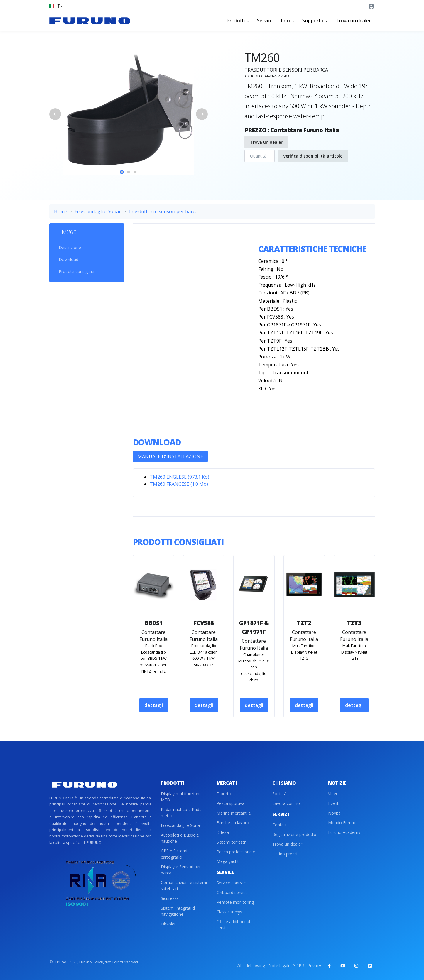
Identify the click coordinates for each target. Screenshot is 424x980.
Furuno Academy (344, 832)
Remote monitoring (235, 902)
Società (279, 794)
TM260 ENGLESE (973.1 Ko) (179, 477)
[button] (56, 6)
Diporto (224, 794)
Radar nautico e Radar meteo (182, 813)
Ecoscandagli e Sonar (98, 211)
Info (287, 21)
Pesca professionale (236, 852)
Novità (334, 813)
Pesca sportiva (230, 803)
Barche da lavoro (233, 823)
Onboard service (232, 892)
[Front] (90, 21)
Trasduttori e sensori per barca (163, 211)
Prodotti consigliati (76, 271)
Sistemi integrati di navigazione (178, 911)
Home (61, 211)
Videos (334, 794)
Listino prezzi (285, 854)
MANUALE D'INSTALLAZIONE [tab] (170, 456)
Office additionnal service (233, 925)
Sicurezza (170, 898)
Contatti (280, 825)
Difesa (223, 832)
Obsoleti (169, 924)
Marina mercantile (234, 813)
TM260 (68, 232)
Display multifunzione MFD (181, 797)
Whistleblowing (251, 965)
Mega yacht (228, 861)
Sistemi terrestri (232, 842)
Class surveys (229, 912)
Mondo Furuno (342, 823)
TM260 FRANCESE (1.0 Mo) (179, 484)
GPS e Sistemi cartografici (174, 854)
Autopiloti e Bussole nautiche (180, 838)
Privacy (314, 965)
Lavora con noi (287, 803)
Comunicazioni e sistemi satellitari (184, 886)
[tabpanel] (129, 110)
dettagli (154, 705)
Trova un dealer (353, 21)
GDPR (298, 965)
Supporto (315, 21)
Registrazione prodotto (294, 834)
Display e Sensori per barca (181, 870)
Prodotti (238, 21)
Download (69, 259)
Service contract (232, 883)
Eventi (334, 803)
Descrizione (70, 247)
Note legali (279, 965)
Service (265, 21)
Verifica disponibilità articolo (313, 156)
